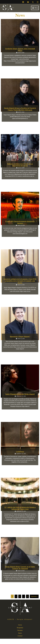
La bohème (20, 452)
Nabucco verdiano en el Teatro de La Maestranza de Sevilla (20, 165)
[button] (35, 8)
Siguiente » (34, 596)
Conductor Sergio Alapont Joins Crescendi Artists (20, 50)
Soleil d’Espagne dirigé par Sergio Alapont (20, 394)
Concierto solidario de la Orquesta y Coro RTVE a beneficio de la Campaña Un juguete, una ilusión (20, 281)
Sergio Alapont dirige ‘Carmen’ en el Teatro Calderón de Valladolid (20, 568)
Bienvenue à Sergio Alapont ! (20, 337)
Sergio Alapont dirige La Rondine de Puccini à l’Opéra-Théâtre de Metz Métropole (20, 109)
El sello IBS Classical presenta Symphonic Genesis (20, 222)
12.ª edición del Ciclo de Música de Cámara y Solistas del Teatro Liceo (20, 508)
